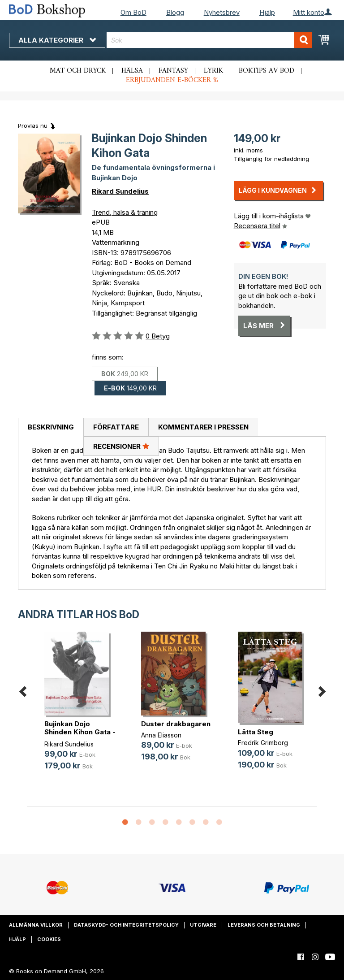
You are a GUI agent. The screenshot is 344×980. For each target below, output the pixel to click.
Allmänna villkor (36, 925)
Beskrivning (51, 427)
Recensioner (121, 446)
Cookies (49, 939)
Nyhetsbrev (222, 12)
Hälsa (132, 71)
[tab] (51, 428)
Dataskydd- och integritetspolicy (126, 925)
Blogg (175, 12)
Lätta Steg (256, 732)
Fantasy (173, 71)
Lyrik (213, 71)
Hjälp (267, 12)
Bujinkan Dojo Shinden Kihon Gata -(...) (80, 732)
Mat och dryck (78, 71)
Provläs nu (33, 125)
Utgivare (203, 925)
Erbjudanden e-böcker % (172, 80)
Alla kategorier (57, 40)
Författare (116, 427)
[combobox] (209, 40)
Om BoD (133, 12)
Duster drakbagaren (176, 724)
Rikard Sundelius (120, 191)
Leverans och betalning (264, 925)
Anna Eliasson (161, 735)
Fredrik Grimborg (263, 743)
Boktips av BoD (267, 71)
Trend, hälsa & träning (125, 212)
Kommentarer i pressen (203, 427)
